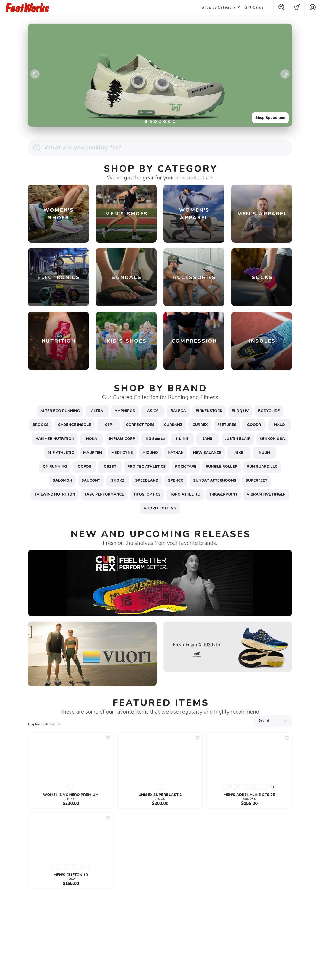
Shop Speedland (270, 118)
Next (285, 74)
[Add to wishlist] (108, 738)
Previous (35, 74)
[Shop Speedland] (160, 75)
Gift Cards (254, 7)
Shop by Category (218, 7)
